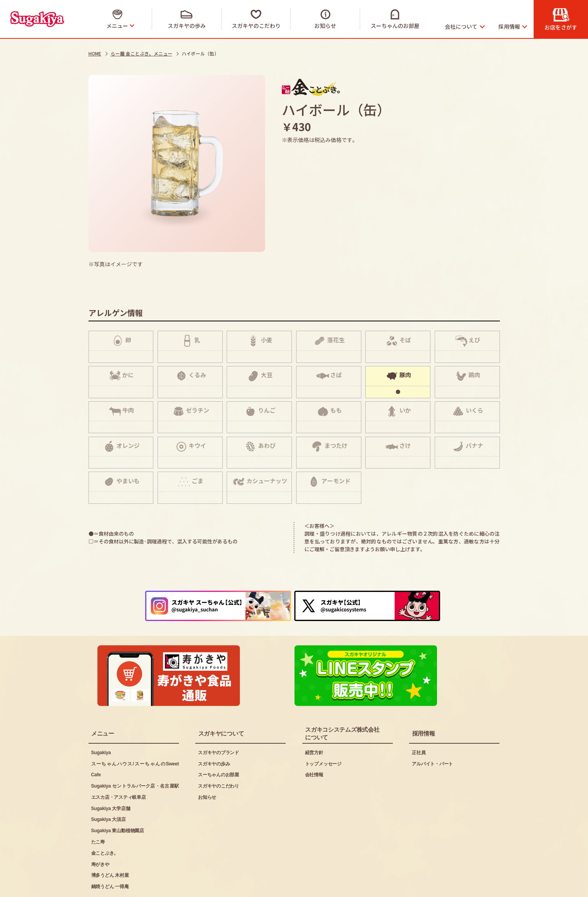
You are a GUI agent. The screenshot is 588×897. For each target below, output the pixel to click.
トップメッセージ (323, 735)
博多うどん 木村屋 (110, 847)
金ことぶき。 (105, 824)
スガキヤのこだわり (219, 757)
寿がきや (100, 835)
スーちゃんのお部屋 (219, 746)
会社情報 (314, 746)
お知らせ (207, 768)
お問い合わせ (250, 886)
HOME (95, 53)
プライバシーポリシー (183, 886)
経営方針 (314, 723)
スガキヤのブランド (219, 723)
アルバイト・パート (432, 735)
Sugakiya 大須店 (108, 791)
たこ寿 (98, 813)
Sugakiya (101, 723)
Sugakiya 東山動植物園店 (118, 802)
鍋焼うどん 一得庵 (110, 858)
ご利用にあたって (110, 886)
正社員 (419, 723)
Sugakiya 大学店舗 (111, 779)
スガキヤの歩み (214, 735)
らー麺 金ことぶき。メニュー (141, 53)
